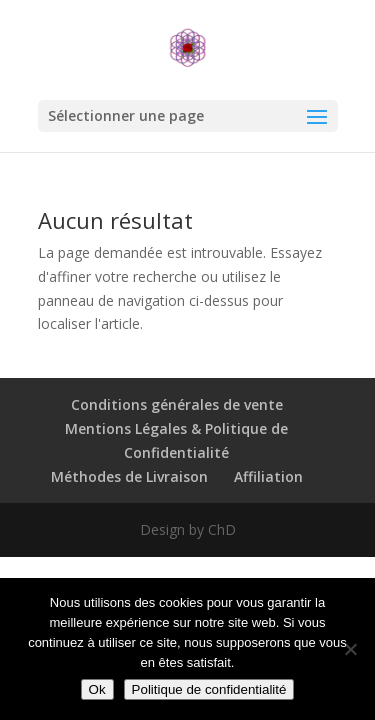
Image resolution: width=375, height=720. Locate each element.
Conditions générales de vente (177, 404)
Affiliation (268, 476)
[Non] (350, 649)
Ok (97, 689)
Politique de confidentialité (209, 689)
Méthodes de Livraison (129, 476)
